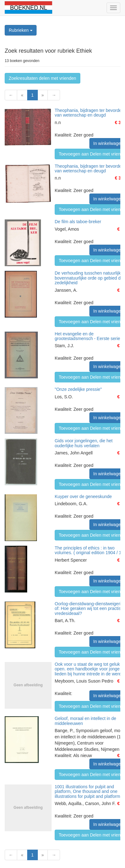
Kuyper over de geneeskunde (83, 496)
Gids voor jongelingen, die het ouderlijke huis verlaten (84, 443)
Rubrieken (21, 30)
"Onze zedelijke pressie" (78, 389)
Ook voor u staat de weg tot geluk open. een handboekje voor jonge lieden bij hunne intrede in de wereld (90, 669)
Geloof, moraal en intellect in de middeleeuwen (85, 721)
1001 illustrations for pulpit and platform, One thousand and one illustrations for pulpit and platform (87, 791)
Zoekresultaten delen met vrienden (42, 78)
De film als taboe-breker (78, 222)
